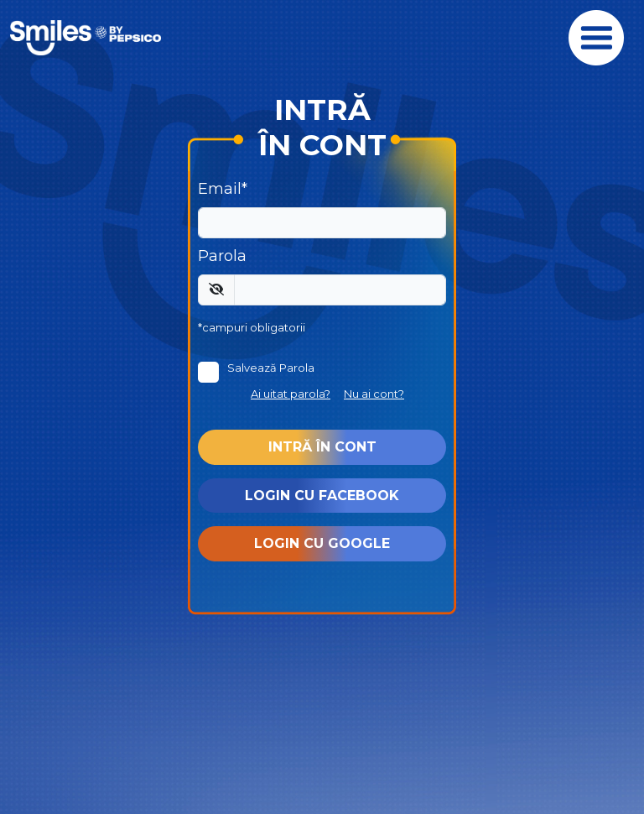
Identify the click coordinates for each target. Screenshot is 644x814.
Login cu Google (322, 543)
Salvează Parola (271, 368)
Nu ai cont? (374, 394)
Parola (222, 256)
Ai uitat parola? (291, 394)
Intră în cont (322, 447)
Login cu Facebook (322, 496)
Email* (223, 189)
